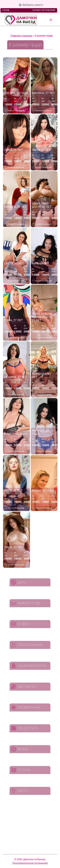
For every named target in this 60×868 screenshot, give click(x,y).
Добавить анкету (31, 5)
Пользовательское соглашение (30, 863)
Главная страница (21, 36)
